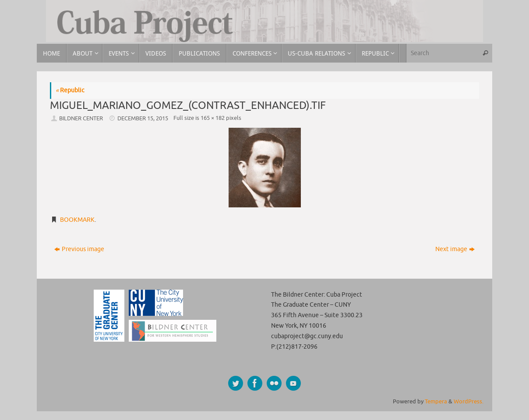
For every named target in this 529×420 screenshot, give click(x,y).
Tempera (436, 402)
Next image (455, 249)
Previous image (79, 249)
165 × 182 (213, 118)
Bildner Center (81, 119)
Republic (70, 90)
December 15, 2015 (143, 119)
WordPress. (469, 402)
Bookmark (77, 220)
